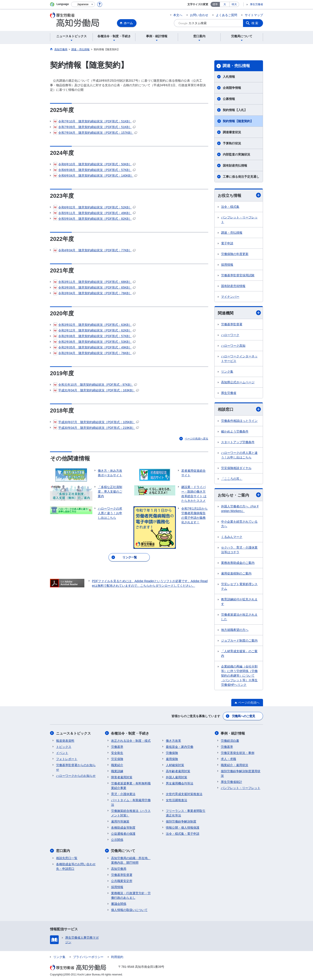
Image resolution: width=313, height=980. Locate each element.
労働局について (123, 851)
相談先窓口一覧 (67, 858)
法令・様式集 (230, 207)
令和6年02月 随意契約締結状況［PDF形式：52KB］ (94, 207)
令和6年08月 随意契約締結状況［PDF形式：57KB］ (94, 170)
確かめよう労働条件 (235, 431)
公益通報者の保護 (123, 833)
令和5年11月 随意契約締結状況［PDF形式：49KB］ (94, 213)
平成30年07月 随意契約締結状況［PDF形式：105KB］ (96, 422)
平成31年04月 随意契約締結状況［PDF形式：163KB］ (96, 390)
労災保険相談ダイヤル (236, 468)
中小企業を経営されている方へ (239, 524)
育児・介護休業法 (123, 794)
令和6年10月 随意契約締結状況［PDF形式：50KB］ (94, 164)
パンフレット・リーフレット (239, 220)
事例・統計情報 (233, 733)
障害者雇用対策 (122, 777)
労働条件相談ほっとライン (239, 421)
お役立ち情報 (239, 195)
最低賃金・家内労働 (180, 747)
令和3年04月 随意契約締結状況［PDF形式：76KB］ (94, 293)
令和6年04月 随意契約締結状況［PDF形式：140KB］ (95, 176)
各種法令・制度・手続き (130, 733)
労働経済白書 (230, 740)
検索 (255, 23)
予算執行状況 (232, 143)
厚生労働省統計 (231, 782)
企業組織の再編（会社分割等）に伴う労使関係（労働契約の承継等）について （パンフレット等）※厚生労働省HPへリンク (239, 676)
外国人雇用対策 (176, 777)
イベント (62, 753)
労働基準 (117, 747)
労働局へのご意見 (243, 716)
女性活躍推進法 (176, 800)
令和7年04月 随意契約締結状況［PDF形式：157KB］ (95, 133)
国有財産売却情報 (233, 286)
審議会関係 (119, 904)
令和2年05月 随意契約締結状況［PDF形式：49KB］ (94, 347)
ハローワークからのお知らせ (76, 776)
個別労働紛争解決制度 (181, 821)
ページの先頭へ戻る (196, 439)
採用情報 (227, 265)
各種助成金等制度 (123, 827)
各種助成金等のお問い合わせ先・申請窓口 (76, 866)
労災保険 (117, 759)
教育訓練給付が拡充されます (239, 602)
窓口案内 (63, 851)
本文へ (178, 15)
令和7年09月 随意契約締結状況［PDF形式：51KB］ (94, 127)
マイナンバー (230, 297)
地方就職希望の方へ (235, 630)
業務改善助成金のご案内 (238, 563)
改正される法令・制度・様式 (131, 740)
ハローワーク (230, 335)
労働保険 (172, 753)
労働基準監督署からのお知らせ (76, 767)
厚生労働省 (256, 4)
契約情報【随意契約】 (238, 121)
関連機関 (239, 313)
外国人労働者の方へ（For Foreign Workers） (240, 509)
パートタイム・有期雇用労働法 (131, 802)
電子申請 (227, 243)
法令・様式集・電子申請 (183, 833)
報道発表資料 (65, 740)
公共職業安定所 (122, 881)
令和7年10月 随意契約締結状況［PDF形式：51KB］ (94, 121)
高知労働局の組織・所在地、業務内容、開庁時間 (131, 860)
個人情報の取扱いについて (129, 910)
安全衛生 (117, 753)
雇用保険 (172, 759)
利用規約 (117, 957)
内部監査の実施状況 (236, 154)
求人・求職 (228, 759)
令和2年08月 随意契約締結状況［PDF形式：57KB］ (94, 336)
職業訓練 (117, 771)
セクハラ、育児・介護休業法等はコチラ (239, 550)
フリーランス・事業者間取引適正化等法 (186, 813)
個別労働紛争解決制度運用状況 (241, 773)
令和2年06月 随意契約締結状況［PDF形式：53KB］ (94, 342)
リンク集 (227, 372)
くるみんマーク (232, 537)
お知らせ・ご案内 (239, 495)
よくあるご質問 (226, 15)
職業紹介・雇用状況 (235, 765)
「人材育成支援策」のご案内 (239, 653)
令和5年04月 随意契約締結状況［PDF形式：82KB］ (94, 219)
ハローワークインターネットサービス (239, 359)
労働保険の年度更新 (235, 254)
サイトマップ (254, 15)
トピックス (64, 747)
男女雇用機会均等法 (180, 783)
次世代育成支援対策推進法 (184, 794)
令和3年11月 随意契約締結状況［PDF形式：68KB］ (94, 282)
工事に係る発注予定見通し (241, 177)
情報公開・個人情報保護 (183, 827)
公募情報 (229, 99)
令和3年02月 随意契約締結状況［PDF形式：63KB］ (94, 325)
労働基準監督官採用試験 (238, 275)
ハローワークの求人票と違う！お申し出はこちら (239, 455)
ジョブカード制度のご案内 (239, 640)
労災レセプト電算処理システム (239, 586)
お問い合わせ (199, 15)
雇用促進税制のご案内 (236, 573)
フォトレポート (67, 759)
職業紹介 (117, 765)
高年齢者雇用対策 (178, 771)
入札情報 (229, 77)
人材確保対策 (175, 765)
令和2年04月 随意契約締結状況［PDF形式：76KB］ (94, 353)
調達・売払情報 (236, 66)
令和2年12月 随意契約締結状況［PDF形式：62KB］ (94, 330)
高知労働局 (119, 868)
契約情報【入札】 (235, 110)
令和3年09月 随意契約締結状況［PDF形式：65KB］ (94, 287)
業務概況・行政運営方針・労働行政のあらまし (131, 895)
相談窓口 (239, 409)
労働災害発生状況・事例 (238, 753)
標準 (215, 4)
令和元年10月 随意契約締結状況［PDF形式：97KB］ (95, 385)
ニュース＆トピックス (73, 733)
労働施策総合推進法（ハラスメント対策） (131, 813)
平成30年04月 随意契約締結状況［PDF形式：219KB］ (96, 428)
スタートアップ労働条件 (238, 442)
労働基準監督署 (232, 324)
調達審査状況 (232, 132)
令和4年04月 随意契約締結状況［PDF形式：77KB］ (94, 250)
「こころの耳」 (232, 479)
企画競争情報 (232, 88)
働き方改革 (173, 740)
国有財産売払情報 (235, 166)
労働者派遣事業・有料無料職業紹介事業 (131, 785)
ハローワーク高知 (233, 346)
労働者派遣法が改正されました (239, 617)
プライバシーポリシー (88, 957)
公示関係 (117, 840)
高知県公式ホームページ (238, 382)
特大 (234, 4)
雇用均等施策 (120, 821)
